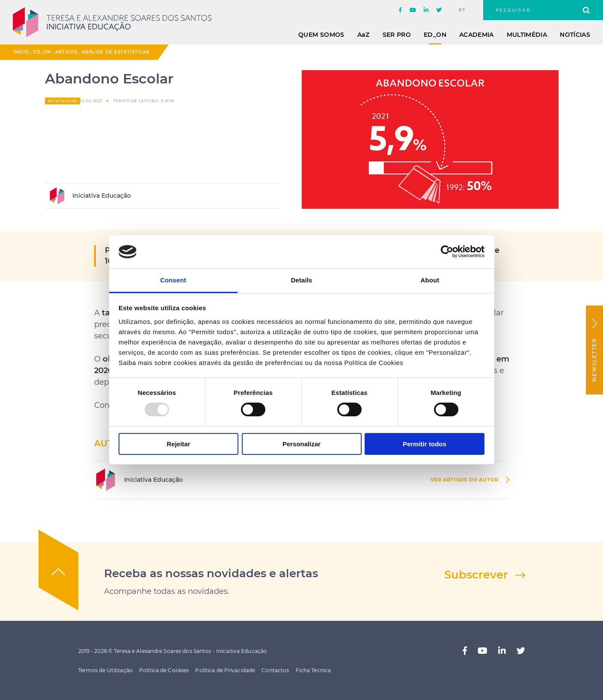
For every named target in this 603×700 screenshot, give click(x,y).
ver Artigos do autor (465, 480)
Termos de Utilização (105, 670)
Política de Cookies (164, 670)
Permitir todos (425, 444)
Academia (477, 35)
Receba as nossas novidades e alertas (211, 573)
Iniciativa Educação (90, 196)
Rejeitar (178, 444)
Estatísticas (63, 101)
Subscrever (476, 575)
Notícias (575, 35)
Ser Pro (397, 35)
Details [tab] (302, 280)
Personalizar (301, 444)
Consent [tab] (173, 280)
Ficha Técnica (313, 670)
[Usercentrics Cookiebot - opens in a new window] (447, 252)
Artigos (66, 52)
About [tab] (430, 280)
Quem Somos (321, 35)
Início (21, 52)
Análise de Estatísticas (116, 52)
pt (462, 10)
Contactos (275, 670)
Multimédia (527, 35)
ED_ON (435, 35)
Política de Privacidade (225, 670)
